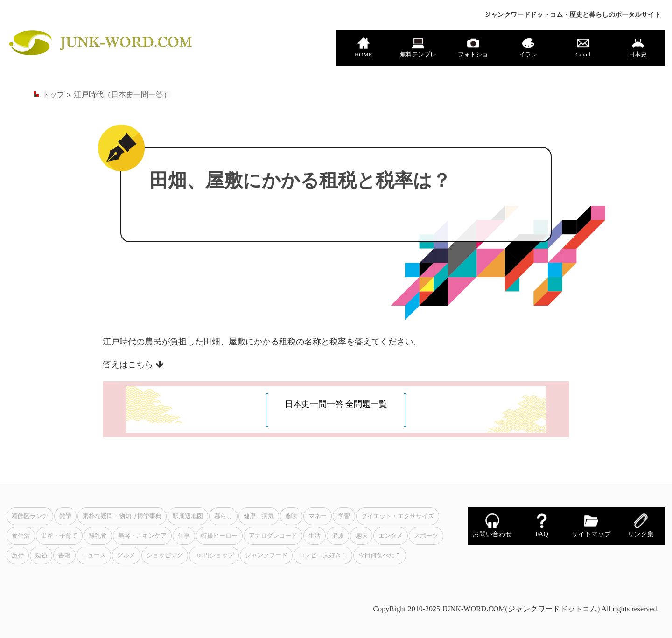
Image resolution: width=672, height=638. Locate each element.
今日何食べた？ (380, 555)
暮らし (223, 516)
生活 (315, 536)
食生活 (21, 536)
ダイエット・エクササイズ (398, 516)
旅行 (18, 555)
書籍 (64, 555)
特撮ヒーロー (219, 536)
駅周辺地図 (188, 516)
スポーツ (426, 536)
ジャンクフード (266, 555)
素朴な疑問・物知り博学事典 (122, 516)
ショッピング (165, 555)
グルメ (126, 555)
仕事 (184, 536)
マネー (318, 516)
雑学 (65, 516)
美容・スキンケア (142, 536)
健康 (338, 536)
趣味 (291, 516)
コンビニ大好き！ (323, 555)
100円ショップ (214, 555)
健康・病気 (259, 516)
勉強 (41, 555)
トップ (53, 95)
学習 (344, 516)
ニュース (94, 555)
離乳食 (98, 536)
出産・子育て (59, 536)
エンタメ (391, 536)
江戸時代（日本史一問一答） (122, 95)
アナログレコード (273, 536)
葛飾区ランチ (30, 516)
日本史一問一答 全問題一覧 (336, 404)
